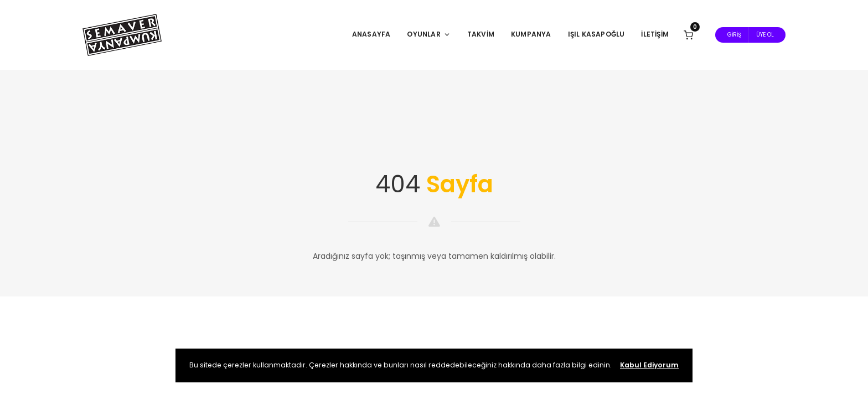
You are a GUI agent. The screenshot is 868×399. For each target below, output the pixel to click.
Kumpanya (531, 34)
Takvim (481, 34)
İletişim (655, 34)
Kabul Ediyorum (649, 365)
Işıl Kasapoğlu (596, 34)
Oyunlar (428, 34)
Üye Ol (765, 35)
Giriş (734, 35)
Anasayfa (371, 34)
